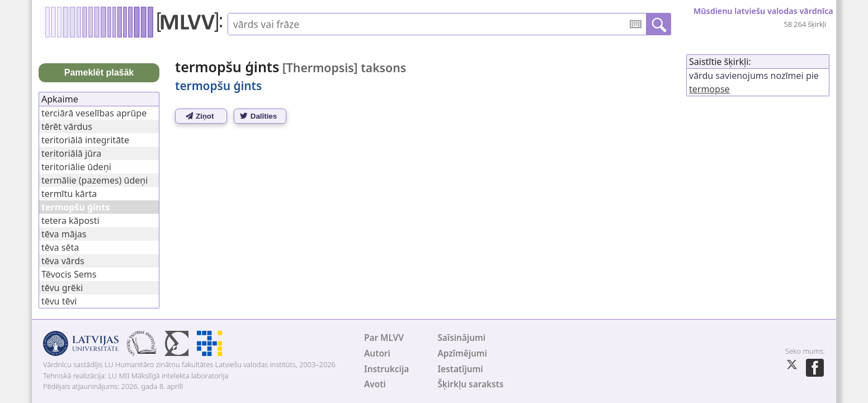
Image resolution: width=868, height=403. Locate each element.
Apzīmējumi (462, 353)
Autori (377, 353)
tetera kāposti (70, 221)
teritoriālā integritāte (85, 140)
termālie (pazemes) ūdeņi (95, 180)
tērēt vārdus (67, 126)
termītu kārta (69, 194)
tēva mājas (64, 234)
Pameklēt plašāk (99, 72)
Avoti (375, 384)
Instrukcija (386, 369)
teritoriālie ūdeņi (76, 167)
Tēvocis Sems (69, 274)
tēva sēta (60, 247)
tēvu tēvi (59, 301)
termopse (709, 89)
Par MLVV (384, 338)
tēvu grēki (62, 288)
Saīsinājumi (461, 338)
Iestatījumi (460, 369)
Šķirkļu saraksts (470, 384)
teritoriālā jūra (71, 153)
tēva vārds (63, 261)
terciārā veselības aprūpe (94, 113)
